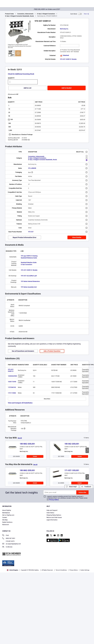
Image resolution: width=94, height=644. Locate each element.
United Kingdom (13, 570)
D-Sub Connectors (27, 265)
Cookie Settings (85, 570)
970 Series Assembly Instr (29, 287)
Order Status (50, 513)
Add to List (27, 88)
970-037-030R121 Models (68, 59)
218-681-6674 (8, 541)
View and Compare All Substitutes (20, 403)
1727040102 (12, 387)
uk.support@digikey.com (12, 544)
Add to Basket (67, 88)
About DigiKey (7, 510)
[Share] (86, 14)
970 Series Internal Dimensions (30, 281)
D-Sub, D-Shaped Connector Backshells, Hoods (19, 16)
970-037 (31, 232)
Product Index (9, 14)
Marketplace (6, 513)
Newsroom (6, 525)
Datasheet (64, 55)
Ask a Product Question (52, 351)
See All (20, 438)
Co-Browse (7, 547)
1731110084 (12, 393)
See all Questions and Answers (23, 351)
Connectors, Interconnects (25, 14)
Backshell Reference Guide (29, 258)
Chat (6, 536)
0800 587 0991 (9, 539)
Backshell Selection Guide (29, 263)
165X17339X (12, 382)
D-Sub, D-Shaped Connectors (46, 14)
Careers (5, 517)
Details (35, 456)
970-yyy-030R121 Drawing (29, 256)
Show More (47, 399)
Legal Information (52, 520)
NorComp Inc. (64, 29)
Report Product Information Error (25, 237)
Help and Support (52, 510)
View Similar (77, 237)
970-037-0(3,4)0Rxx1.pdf (29, 276)
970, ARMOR (32, 168)
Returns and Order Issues (54, 517)
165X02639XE (12, 376)
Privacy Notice (54, 500)
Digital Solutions (7, 522)
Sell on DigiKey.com (8, 515)
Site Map (5, 520)
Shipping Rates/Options (54, 515)
